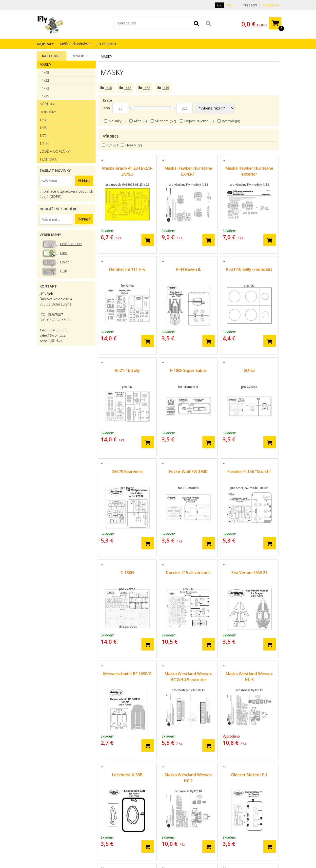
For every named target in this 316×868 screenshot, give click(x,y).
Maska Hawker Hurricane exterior (249, 171)
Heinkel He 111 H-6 (127, 269)
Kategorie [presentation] (52, 56)
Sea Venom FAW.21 (249, 573)
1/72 (46, 88)
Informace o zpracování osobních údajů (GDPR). (66, 194)
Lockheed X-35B (127, 775)
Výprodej (229, 121)
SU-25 (249, 370)
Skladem (162, 121)
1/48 (46, 72)
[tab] (52, 56)
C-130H (127, 573)
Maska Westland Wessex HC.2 (188, 778)
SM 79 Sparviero (127, 471)
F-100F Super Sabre (188, 370)
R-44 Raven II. (188, 269)
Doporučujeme (196, 121)
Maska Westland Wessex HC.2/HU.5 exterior (188, 677)
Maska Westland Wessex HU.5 (249, 677)
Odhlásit (84, 219)
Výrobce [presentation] (81, 56)
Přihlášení (249, 5)
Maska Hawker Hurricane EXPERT (188, 171)
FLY (109, 145)
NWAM (131, 145)
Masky (45, 64)
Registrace (271, 5)
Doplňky (48, 112)
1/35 (46, 96)
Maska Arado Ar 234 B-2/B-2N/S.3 (127, 171)
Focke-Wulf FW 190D (188, 471)
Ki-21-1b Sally (127, 370)
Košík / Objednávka (75, 44)
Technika (48, 159)
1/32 (46, 80)
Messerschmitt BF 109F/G (127, 674)
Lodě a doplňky (55, 151)
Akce (138, 121)
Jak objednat (107, 44)
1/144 (44, 143)
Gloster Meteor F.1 (249, 775)
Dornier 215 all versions (188, 573)
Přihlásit (84, 181)
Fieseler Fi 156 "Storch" (249, 471)
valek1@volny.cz (52, 335)
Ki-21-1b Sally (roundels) (249, 269)
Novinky (115, 121)
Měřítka (47, 104)
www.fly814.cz (51, 340)
